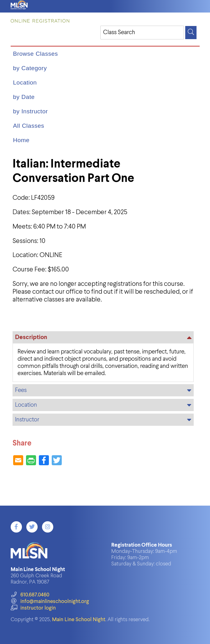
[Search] (191, 33)
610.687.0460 (30, 595)
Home (21, 140)
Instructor (27, 420)
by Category (30, 68)
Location (25, 82)
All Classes (29, 126)
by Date (24, 97)
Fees (21, 390)
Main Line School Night (79, 620)
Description (31, 337)
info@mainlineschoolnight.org (50, 602)
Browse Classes (36, 54)
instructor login (33, 608)
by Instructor (31, 111)
